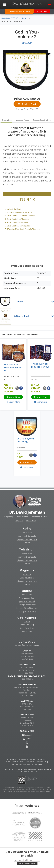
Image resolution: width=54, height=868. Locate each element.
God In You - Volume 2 (12, 21)
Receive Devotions (27, 863)
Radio (27, 528)
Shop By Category (19, 12)
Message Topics (22, 120)
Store (15, 18)
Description (7, 120)
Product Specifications (42, 120)
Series (24, 18)
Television (27, 549)
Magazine (27, 570)
